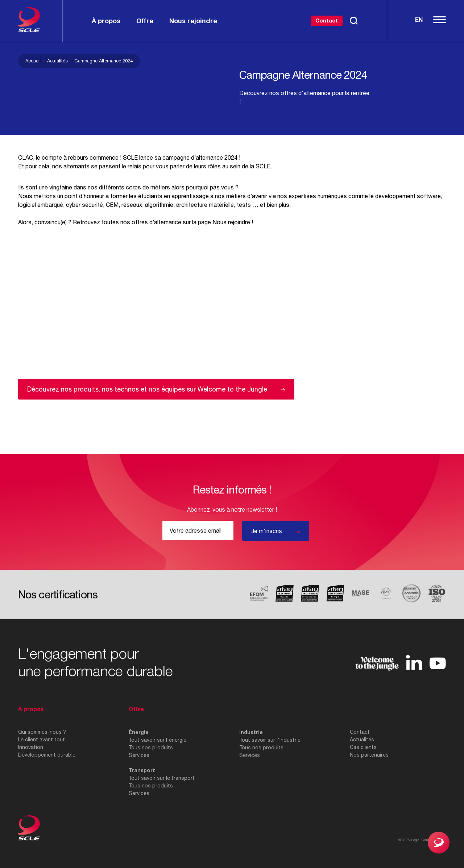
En (419, 19)
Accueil (33, 61)
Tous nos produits (151, 748)
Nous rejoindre (231, 222)
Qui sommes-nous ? (42, 732)
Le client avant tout (42, 740)
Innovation (31, 747)
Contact (327, 20)
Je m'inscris (267, 531)
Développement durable (47, 755)
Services (139, 755)
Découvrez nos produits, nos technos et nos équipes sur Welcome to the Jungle (147, 389)
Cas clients (363, 747)
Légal (416, 840)
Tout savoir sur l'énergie (158, 740)
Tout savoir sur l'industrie (270, 740)
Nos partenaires (369, 755)
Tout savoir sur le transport (162, 778)
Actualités (57, 61)
